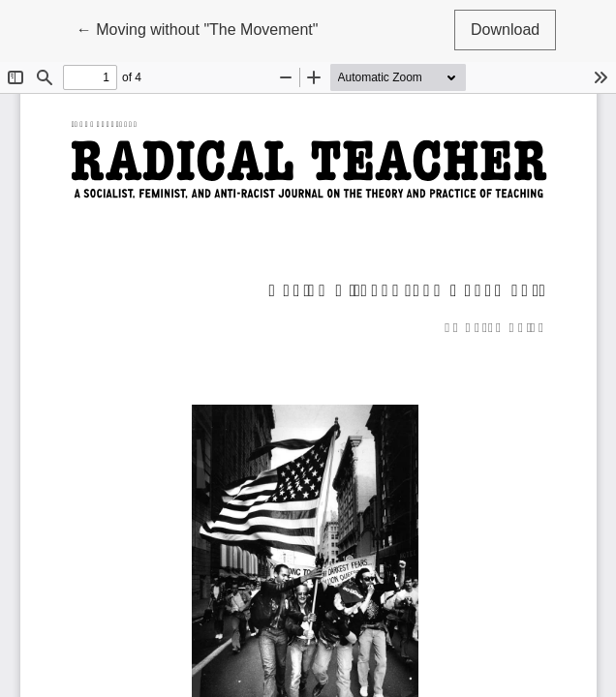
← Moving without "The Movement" (198, 28)
